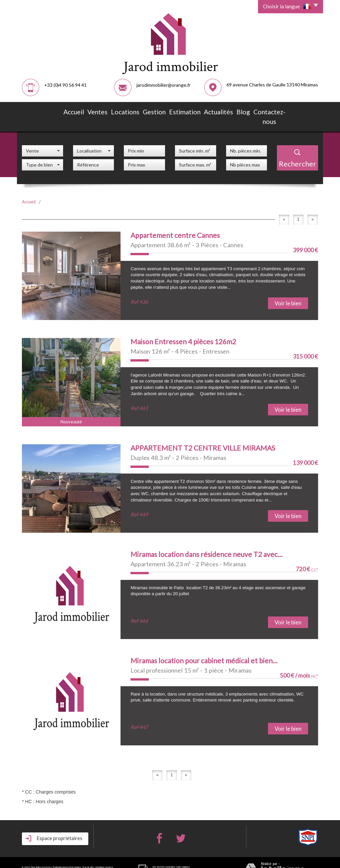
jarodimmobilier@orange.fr (164, 85)
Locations (121, 110)
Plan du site (88, 855)
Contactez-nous (260, 110)
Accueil (71, 110)
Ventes (95, 110)
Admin (55, 858)
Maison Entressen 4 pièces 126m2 (183, 329)
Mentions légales (104, 855)
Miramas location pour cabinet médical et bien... (204, 648)
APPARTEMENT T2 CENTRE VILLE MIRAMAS (203, 435)
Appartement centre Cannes (175, 222)
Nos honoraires (30, 858)
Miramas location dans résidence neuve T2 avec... (207, 542)
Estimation (176, 110)
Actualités (206, 110)
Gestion (148, 110)
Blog (230, 110)
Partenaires (45, 858)
